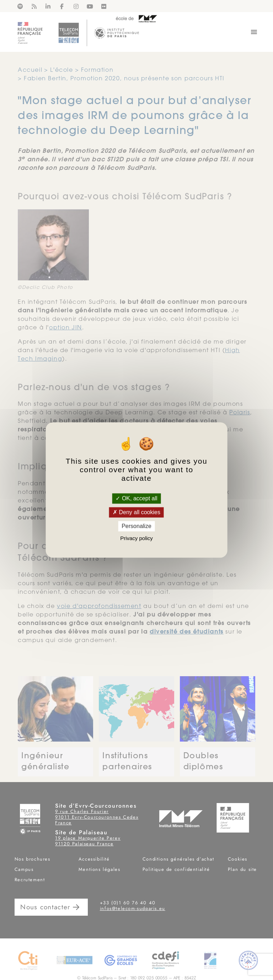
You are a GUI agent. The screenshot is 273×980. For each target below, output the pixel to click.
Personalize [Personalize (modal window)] (136, 526)
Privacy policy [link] (136, 539)
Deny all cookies (136, 512)
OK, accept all (136, 498)
